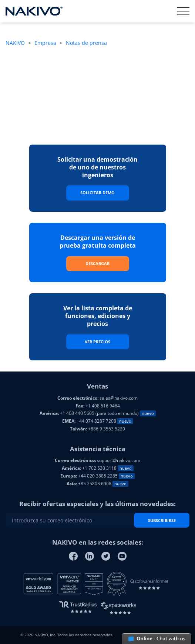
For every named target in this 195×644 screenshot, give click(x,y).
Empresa (45, 43)
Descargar (97, 263)
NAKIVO (15, 43)
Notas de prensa (86, 43)
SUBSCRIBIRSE (162, 520)
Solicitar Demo (97, 193)
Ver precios (97, 342)
